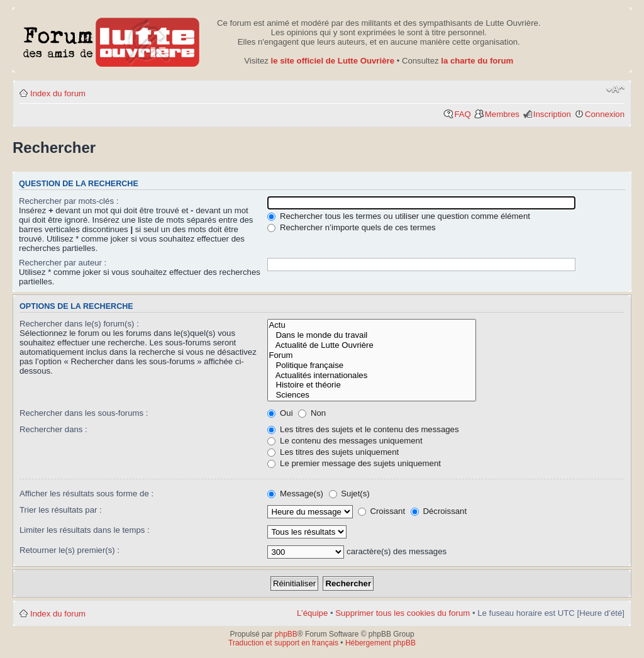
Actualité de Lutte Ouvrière (372, 345)
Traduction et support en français (283, 643)
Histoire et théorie (372, 385)
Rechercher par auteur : (63, 263)
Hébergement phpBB (380, 643)
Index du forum (58, 93)
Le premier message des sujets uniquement (354, 463)
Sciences (372, 395)
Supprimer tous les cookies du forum (402, 613)
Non (312, 413)
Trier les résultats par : (61, 510)
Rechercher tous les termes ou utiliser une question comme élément (399, 216)
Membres (502, 114)
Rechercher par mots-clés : (69, 201)
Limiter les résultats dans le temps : (85, 530)
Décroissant (439, 511)
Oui (280, 413)
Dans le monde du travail (372, 335)
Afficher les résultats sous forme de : (86, 493)
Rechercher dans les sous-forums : (84, 413)
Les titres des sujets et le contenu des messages (363, 429)
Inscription (552, 114)
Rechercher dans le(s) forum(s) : (79, 324)
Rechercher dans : (53, 429)
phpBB (286, 634)
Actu (372, 325)
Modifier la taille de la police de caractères (615, 89)
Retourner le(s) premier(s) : (69, 550)
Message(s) (296, 493)
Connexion (605, 114)
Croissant (381, 511)
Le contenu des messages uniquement (345, 441)
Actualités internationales (372, 376)
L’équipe (312, 613)
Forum (372, 355)
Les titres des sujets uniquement (333, 452)
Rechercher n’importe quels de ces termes (351, 227)
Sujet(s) (349, 493)
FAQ (462, 114)
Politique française (372, 365)
